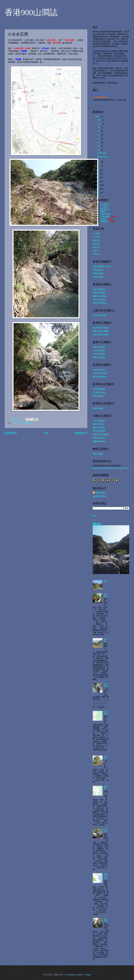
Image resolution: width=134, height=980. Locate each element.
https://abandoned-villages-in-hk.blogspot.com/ (111, 468)
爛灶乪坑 (97, 524)
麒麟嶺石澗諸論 (99, 441)
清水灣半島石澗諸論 (101, 328)
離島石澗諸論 (98, 454)
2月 (99, 161)
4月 (99, 146)
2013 (98, 192)
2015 (98, 185)
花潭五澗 (96, 254)
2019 (98, 170)
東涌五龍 (96, 244)
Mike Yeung (100, 493)
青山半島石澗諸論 (100, 377)
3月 (99, 150)
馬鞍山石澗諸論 (99, 357)
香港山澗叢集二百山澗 (102, 266)
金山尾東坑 (104, 204)
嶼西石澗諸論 (98, 424)
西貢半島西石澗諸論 (101, 335)
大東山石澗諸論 (99, 421)
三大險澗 (96, 233)
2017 (98, 177)
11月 (100, 124)
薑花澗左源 (104, 209)
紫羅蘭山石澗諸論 (100, 296)
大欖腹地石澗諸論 (100, 373)
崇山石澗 (106, 920)
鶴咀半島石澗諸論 (100, 303)
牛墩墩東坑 (104, 221)
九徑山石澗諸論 (99, 370)
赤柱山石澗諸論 (99, 300)
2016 (98, 181)
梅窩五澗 (96, 247)
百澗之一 (17, 423)
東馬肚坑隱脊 (105, 214)
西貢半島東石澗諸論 (101, 331)
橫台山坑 (106, 713)
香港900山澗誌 (31, 12)
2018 (98, 174)
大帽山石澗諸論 (99, 347)
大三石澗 (104, 207)
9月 (99, 127)
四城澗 (103, 212)
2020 (98, 117)
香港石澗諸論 (98, 277)
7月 (99, 135)
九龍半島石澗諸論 (100, 315)
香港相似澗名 (98, 270)
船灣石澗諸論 (98, 396)
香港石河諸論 (98, 273)
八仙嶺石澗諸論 (99, 389)
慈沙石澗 (106, 595)
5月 (99, 142)
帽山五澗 (96, 240)
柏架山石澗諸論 (99, 289)
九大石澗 (96, 237)
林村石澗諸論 (98, 408)
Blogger (88, 975)
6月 (99, 139)
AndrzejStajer (70, 975)
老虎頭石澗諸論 (99, 431)
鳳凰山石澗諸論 (99, 438)
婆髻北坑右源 (102, 157)
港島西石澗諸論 (99, 293)
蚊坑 (106, 581)
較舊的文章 (81, 433)
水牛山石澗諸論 (99, 351)
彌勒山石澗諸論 (99, 428)
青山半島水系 (27, 423)
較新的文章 (11, 433)
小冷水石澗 (101, 153)
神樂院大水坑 (106, 876)
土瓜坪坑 (104, 219)
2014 (98, 189)
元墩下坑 (106, 831)
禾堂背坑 (106, 685)
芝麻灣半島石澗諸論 (101, 434)
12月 (100, 120)
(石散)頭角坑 (105, 217)
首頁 (46, 433)
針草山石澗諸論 (99, 354)
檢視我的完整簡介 (100, 496)
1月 (99, 165)
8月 (99, 131)
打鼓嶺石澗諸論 (99, 393)
